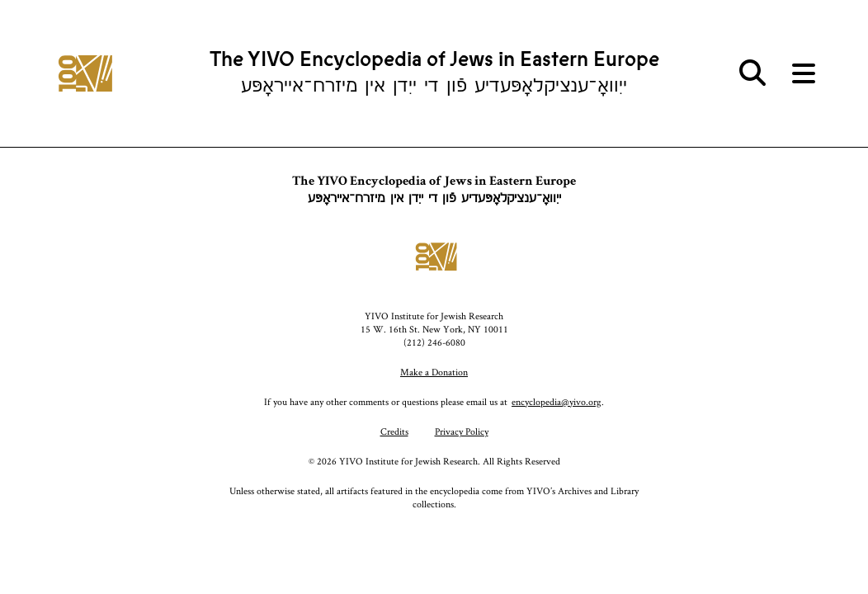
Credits (394, 431)
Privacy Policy (462, 431)
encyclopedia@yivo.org (557, 401)
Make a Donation (434, 372)
